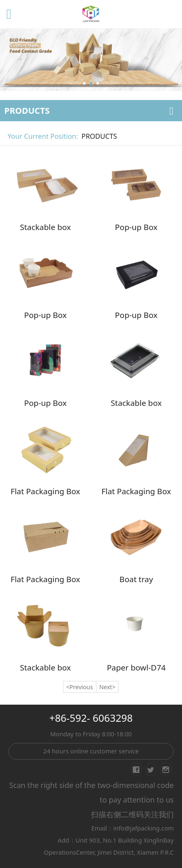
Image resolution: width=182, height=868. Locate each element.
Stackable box (45, 227)
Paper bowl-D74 (136, 668)
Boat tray (136, 579)
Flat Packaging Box (45, 491)
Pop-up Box (136, 227)
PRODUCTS (99, 136)
